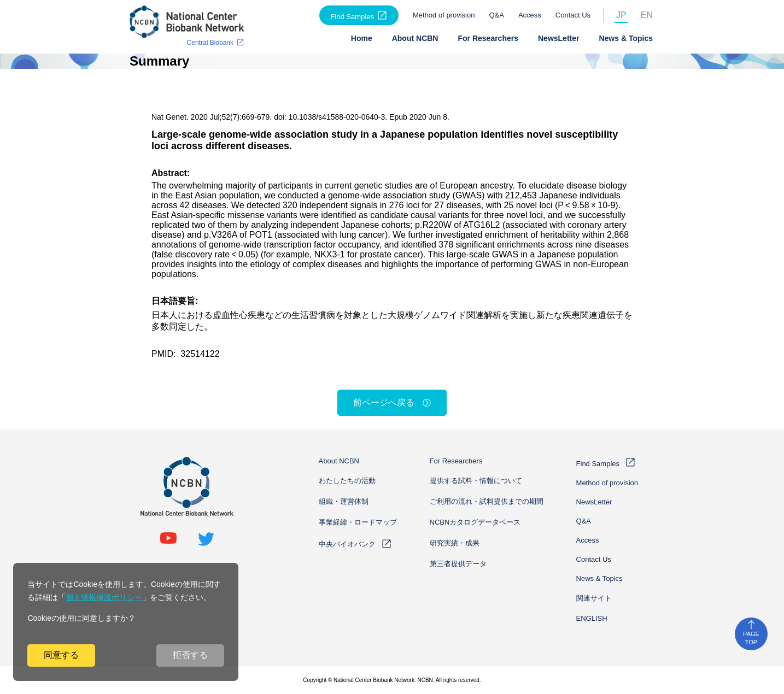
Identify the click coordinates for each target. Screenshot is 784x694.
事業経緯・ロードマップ (358, 522)
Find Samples (352, 17)
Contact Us (573, 15)
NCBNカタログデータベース (475, 522)
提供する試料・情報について (476, 481)
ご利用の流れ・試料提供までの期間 (487, 501)
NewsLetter (558, 38)
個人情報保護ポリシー (104, 597)
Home (362, 38)
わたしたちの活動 (347, 481)
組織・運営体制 (344, 501)
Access (530, 15)
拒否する (190, 655)
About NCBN (415, 38)
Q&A (496, 15)
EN (647, 15)
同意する (61, 655)
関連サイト (594, 598)
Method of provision (444, 15)
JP (621, 15)
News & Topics (626, 38)
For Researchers (488, 38)
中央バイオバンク (347, 544)
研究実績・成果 (455, 543)
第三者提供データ (458, 564)
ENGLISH (592, 618)
